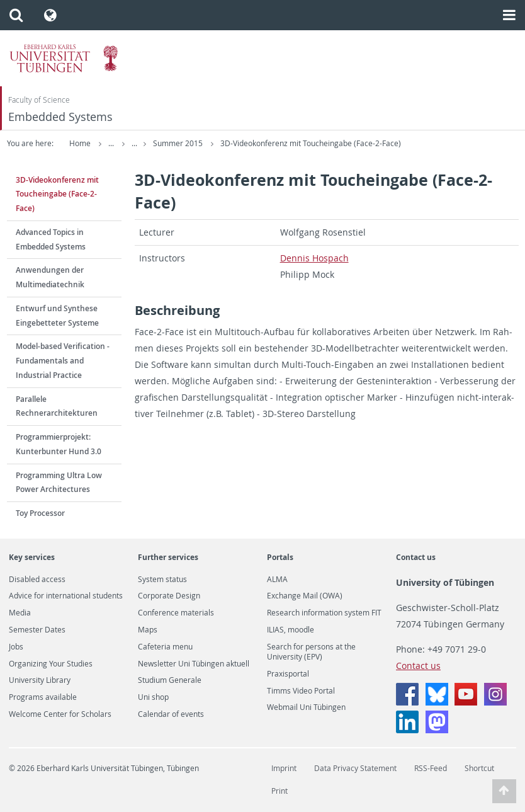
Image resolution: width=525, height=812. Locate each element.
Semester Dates (37, 630)
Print (279, 791)
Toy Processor (40, 513)
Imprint (284, 768)
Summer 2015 (225, 143)
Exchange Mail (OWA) (305, 596)
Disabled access (37, 580)
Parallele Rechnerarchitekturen (57, 406)
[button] (16, 15)
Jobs (16, 647)
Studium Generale (170, 680)
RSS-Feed (431, 768)
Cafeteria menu (165, 647)
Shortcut (479, 768)
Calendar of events (171, 714)
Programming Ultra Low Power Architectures (59, 483)
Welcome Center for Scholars (60, 714)
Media (20, 613)
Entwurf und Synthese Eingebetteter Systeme (57, 316)
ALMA (277, 580)
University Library (40, 680)
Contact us (416, 557)
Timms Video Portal (301, 691)
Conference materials (176, 613)
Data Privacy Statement (355, 768)
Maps (148, 630)
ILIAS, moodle (291, 630)
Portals (280, 557)
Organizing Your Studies (51, 664)
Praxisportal (288, 674)
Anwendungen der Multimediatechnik (50, 277)
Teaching (167, 143)
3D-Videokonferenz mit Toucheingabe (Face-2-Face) (357, 143)
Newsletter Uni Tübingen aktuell (194, 664)
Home (80, 143)
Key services (32, 557)
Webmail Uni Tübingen (306, 707)
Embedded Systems (60, 117)
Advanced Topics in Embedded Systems (51, 239)
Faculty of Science (39, 100)
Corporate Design (169, 596)
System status (162, 580)
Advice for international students (66, 596)
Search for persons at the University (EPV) (311, 652)
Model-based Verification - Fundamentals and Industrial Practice (63, 361)
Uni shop (153, 697)
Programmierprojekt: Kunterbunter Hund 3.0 (59, 444)
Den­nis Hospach (314, 258)
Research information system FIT (324, 613)
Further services (168, 557)
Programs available (43, 697)
